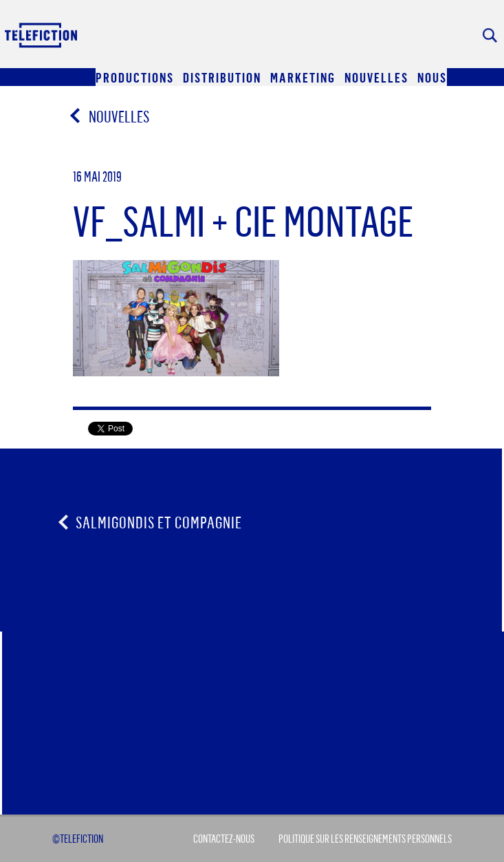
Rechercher (490, 35)
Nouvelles (110, 116)
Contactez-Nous (224, 839)
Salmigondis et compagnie (159, 522)
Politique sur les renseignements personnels (365, 839)
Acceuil (42, 35)
